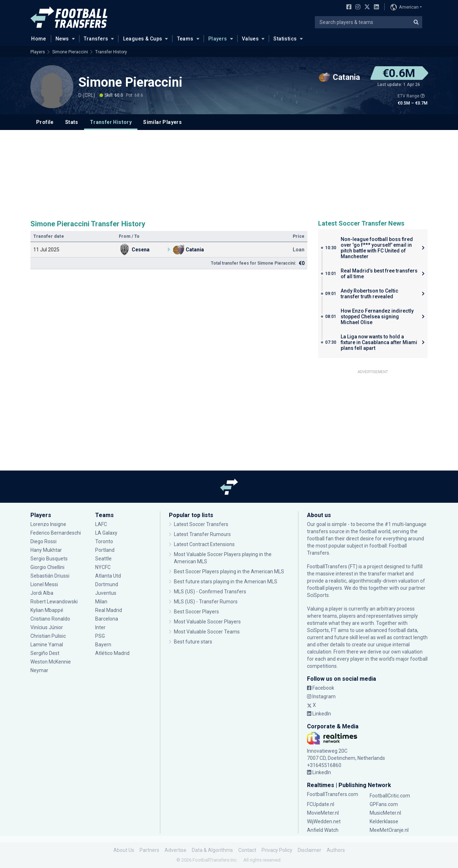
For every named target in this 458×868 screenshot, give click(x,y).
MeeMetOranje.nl (389, 830)
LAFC (101, 524)
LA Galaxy (106, 533)
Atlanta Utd (108, 576)
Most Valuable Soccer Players (207, 622)
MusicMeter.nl (385, 813)
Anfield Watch (323, 830)
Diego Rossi (43, 541)
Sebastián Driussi (50, 576)
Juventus (106, 593)
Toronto (104, 541)
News (62, 39)
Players (218, 39)
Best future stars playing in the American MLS (226, 582)
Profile (45, 122)
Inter (100, 627)
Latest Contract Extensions (204, 544)
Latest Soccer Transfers (201, 524)
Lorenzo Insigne (48, 524)
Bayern (103, 645)
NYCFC (103, 567)
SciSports (318, 595)
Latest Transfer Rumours (202, 534)
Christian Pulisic (48, 636)
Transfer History (111, 52)
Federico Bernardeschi (56, 533)
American (405, 7)
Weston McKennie (51, 662)
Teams (185, 39)
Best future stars (193, 642)
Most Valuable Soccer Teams (207, 632)
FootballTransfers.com (333, 794)
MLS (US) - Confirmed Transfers (210, 592)
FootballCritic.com (390, 796)
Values (250, 39)
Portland (105, 550)
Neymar (39, 670)
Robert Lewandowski (54, 602)
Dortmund (107, 584)
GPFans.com (384, 804)
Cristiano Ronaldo (50, 619)
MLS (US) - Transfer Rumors (206, 602)
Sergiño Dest (45, 653)
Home (36, 38)
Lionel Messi (45, 584)
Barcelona (107, 619)
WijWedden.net (324, 821)
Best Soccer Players (196, 612)
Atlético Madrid (112, 653)
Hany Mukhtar (46, 550)
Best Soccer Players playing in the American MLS (229, 572)
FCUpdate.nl (321, 804)
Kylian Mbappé (47, 610)
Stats (72, 122)
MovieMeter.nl (323, 813)
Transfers (96, 39)
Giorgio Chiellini (47, 567)
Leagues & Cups (143, 39)
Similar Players (162, 122)
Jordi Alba (42, 593)
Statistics (285, 39)
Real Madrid (109, 610)
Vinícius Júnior (47, 627)
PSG (100, 636)
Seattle (103, 559)
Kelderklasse (384, 821)
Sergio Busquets (49, 559)
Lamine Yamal (47, 645)
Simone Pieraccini (70, 52)
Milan (101, 602)
